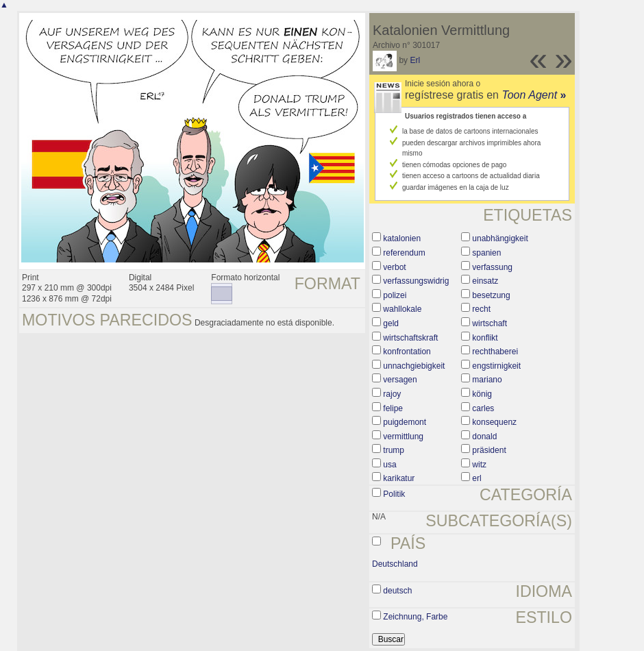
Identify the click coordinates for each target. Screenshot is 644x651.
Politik (394, 494)
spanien (486, 253)
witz (479, 465)
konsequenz (494, 422)
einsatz (485, 281)
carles (483, 408)
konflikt (485, 338)
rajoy (392, 394)
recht (481, 309)
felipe (393, 408)
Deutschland (395, 564)
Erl (415, 60)
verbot (394, 267)
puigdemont (405, 422)
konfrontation (407, 352)
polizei (395, 295)
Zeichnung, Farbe (415, 617)
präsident (489, 450)
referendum (404, 253)
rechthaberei (495, 352)
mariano (487, 380)
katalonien (402, 238)
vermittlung (403, 437)
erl (476, 478)
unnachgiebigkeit (414, 366)
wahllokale (402, 309)
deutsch (397, 591)
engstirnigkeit (496, 366)
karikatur (399, 478)
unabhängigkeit (500, 238)
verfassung (492, 267)
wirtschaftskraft (410, 338)
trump (394, 450)
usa (389, 465)
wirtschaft (490, 323)
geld (391, 323)
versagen (400, 380)
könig (482, 394)
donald (484, 437)
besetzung (491, 295)
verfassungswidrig (416, 281)
